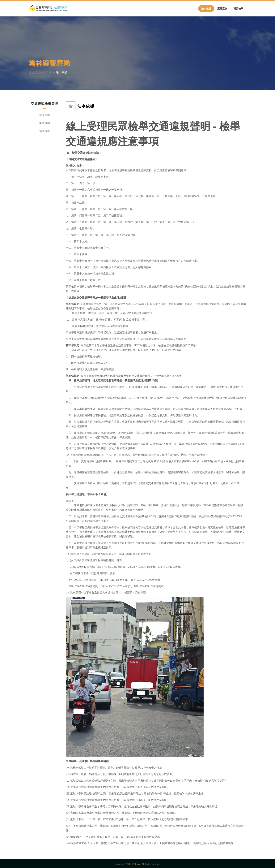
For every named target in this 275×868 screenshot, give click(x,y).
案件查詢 (222, 8)
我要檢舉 (238, 8)
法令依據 (206, 8)
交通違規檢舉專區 (40, 72)
